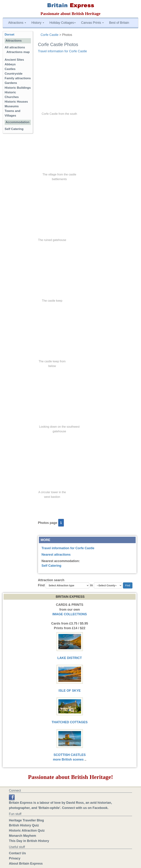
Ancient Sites (14, 60)
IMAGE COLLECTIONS (70, 614)
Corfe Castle (50, 35)
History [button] (38, 23)
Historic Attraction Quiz (27, 831)
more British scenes (68, 759)
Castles (10, 69)
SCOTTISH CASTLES (70, 755)
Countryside (14, 74)
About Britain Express (26, 864)
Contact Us (17, 853)
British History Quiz (24, 825)
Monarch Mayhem (22, 836)
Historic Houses (16, 102)
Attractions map (18, 52)
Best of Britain (119, 23)
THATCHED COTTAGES (70, 722)
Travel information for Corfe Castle (62, 51)
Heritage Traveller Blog (26, 820)
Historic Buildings (18, 88)
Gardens (11, 83)
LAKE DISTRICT (70, 658)
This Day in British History (29, 841)
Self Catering (51, 566)
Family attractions (18, 78)
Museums (12, 106)
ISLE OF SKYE (70, 691)
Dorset (9, 35)
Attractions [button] (17, 23)
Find (41, 585)
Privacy (15, 858)
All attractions (15, 47)
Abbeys (10, 64)
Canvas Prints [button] (92, 23)
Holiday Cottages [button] (63, 23)
